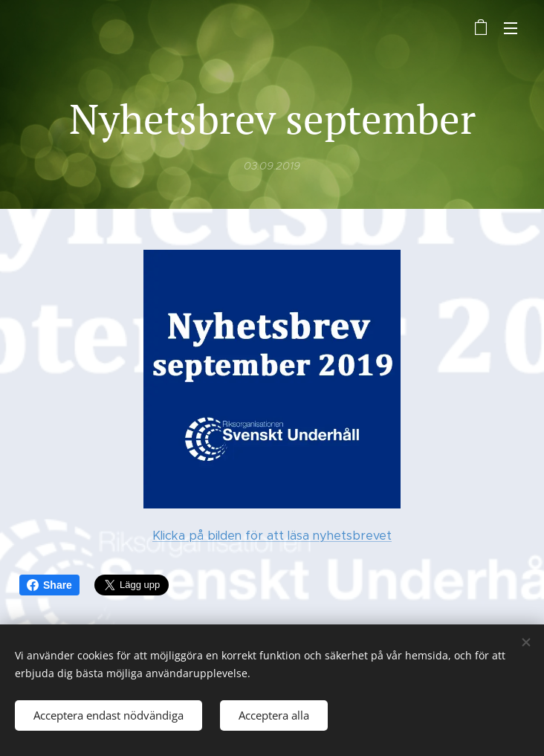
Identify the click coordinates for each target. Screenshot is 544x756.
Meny (511, 28)
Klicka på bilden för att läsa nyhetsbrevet (272, 535)
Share (49, 585)
